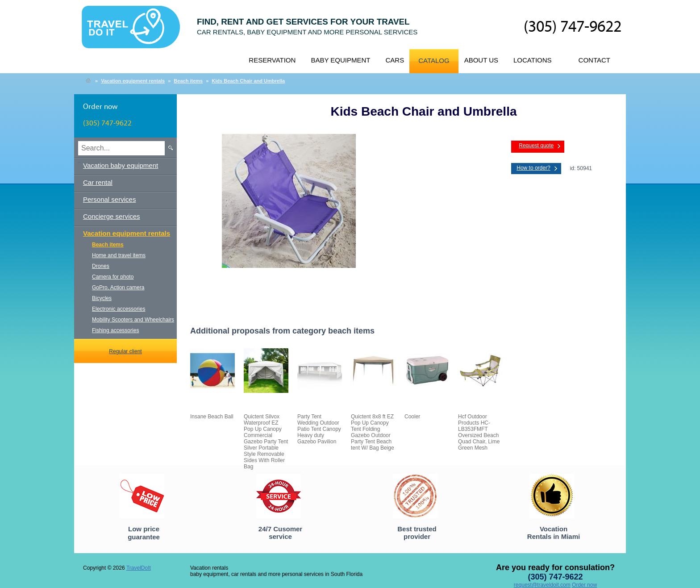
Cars (395, 60)
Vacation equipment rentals (133, 81)
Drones (101, 266)
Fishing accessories (115, 330)
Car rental (98, 182)
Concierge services (112, 216)
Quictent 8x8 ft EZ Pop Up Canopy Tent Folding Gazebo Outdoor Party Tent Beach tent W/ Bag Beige (373, 432)
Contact (594, 60)
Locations (533, 60)
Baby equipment (340, 60)
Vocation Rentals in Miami (554, 533)
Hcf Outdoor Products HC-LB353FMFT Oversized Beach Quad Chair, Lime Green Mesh (479, 432)
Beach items (188, 81)
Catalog (434, 60)
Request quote (536, 146)
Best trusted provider (417, 533)
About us (481, 60)
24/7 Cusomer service (280, 533)
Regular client (125, 351)
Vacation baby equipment (121, 165)
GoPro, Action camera (118, 288)
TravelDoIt (135, 32)
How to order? (533, 168)
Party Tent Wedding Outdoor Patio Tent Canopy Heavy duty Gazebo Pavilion (319, 429)
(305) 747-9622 (573, 27)
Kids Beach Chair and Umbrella (248, 81)
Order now (584, 585)
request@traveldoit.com (542, 585)
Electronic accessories (119, 309)
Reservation (272, 60)
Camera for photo (113, 277)
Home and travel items (119, 255)
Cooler (412, 417)
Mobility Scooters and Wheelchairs (133, 320)
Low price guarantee (144, 533)
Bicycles (102, 298)
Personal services (109, 199)
